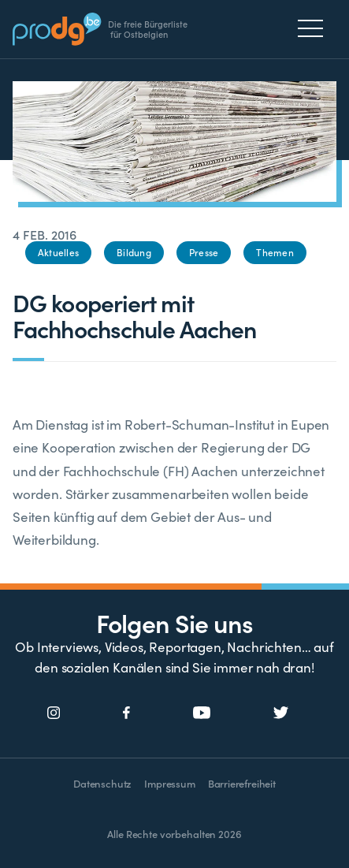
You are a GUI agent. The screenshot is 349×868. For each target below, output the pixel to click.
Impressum (169, 783)
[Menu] (315, 28)
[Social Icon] (54, 713)
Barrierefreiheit (242, 783)
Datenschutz (102, 783)
